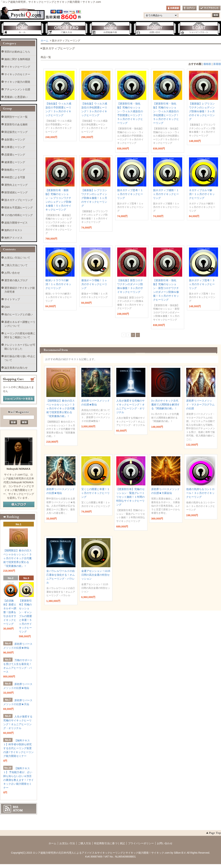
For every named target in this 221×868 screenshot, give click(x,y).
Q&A (7, 307)
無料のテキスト (13, 230)
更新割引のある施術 (16, 124)
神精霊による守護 (15, 177)
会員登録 (173, 8)
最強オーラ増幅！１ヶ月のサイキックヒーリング (94, 284)
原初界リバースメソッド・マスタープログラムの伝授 (200, 405)
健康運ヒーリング (15, 162)
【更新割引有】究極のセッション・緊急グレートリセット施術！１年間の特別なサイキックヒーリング (130, 497)
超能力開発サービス (16, 223)
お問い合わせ (155, 29)
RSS (16, 807)
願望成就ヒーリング (16, 192)
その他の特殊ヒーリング (19, 215)
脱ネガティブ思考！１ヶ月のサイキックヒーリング (130, 194)
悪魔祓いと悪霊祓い (16, 97)
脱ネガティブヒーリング (19, 200)
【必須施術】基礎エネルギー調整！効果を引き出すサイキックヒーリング (10, 612)
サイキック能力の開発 (17, 82)
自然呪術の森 (111, 29)
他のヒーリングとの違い (19, 314)
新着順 (217, 64)
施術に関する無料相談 (17, 59)
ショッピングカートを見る (19, 399)
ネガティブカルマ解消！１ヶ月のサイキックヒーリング (202, 194)
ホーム (22, 29)
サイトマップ (12, 299)
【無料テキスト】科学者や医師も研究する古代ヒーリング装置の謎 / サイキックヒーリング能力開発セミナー (19, 748)
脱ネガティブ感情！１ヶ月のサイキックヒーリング (166, 194)
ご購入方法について (16, 265)
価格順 (207, 64)
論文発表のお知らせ (16, 368)
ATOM (18, 810)
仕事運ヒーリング (15, 147)
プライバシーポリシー (141, 843)
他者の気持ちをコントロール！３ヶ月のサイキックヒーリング (200, 493)
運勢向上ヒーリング (16, 185)
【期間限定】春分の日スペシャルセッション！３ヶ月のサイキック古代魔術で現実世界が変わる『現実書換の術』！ (61, 408)
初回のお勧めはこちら (17, 52)
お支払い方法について (17, 258)
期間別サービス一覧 (16, 117)
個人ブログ (19, 505)
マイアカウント (210, 8)
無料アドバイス (13, 238)
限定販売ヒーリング (16, 132)
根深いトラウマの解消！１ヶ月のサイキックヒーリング (58, 284)
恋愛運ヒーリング (15, 155)
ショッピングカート (199, 29)
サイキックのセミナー (17, 74)
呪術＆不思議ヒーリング (19, 208)
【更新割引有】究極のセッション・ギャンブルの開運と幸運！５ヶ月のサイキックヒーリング (25, 616)
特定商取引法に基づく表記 (109, 843)
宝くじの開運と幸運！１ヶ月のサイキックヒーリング (96, 493)
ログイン (190, 8)
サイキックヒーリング (17, 67)
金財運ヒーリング (15, 140)
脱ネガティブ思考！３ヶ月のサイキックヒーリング (202, 284)
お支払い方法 (67, 843)
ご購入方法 (66, 29)
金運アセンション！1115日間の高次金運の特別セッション (96, 575)
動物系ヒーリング (15, 170)
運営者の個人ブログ (16, 280)
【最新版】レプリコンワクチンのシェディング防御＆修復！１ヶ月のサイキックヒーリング (94, 198)
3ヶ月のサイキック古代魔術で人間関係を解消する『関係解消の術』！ (165, 405)
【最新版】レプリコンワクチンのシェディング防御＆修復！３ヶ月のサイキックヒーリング (202, 111)
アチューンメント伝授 (17, 89)
